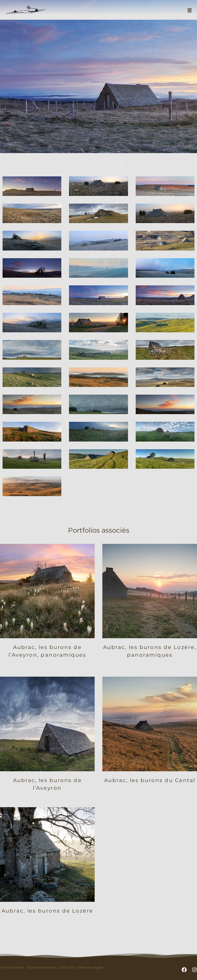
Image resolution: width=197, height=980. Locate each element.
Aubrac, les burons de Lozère (47, 911)
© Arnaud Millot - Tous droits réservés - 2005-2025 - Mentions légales (52, 967)
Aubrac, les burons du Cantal (150, 780)
